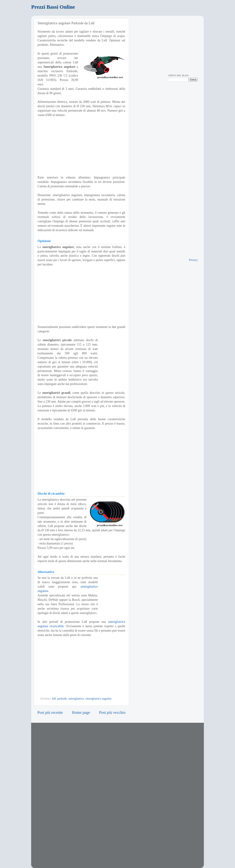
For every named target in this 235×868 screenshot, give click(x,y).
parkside (62, 699)
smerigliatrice (76, 699)
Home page (81, 712)
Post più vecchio (112, 712)
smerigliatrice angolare (99, 699)
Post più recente (50, 712)
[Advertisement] (81, 146)
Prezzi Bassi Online (53, 7)
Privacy (193, 260)
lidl (54, 699)
